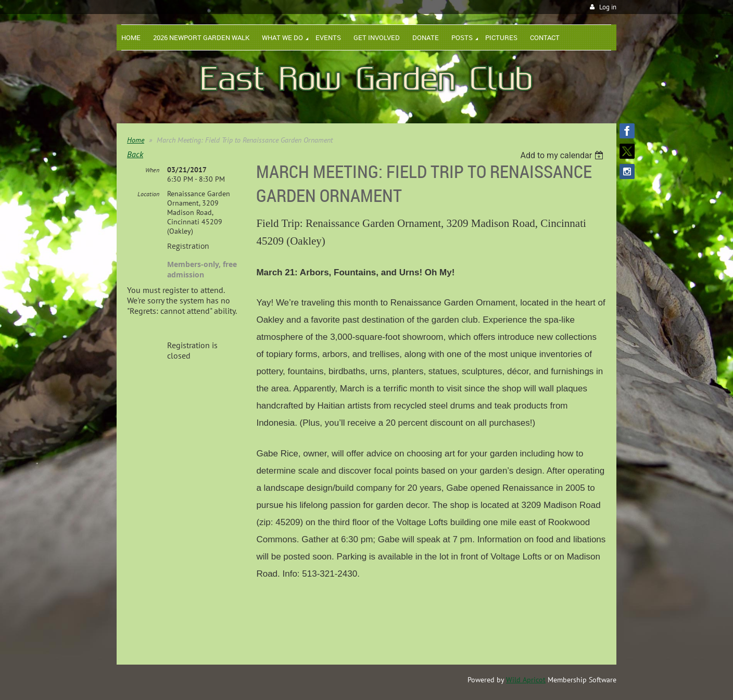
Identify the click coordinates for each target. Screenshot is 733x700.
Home (136, 140)
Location (148, 194)
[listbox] (563, 155)
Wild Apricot (526, 680)
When (152, 170)
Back (135, 154)
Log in (608, 7)
